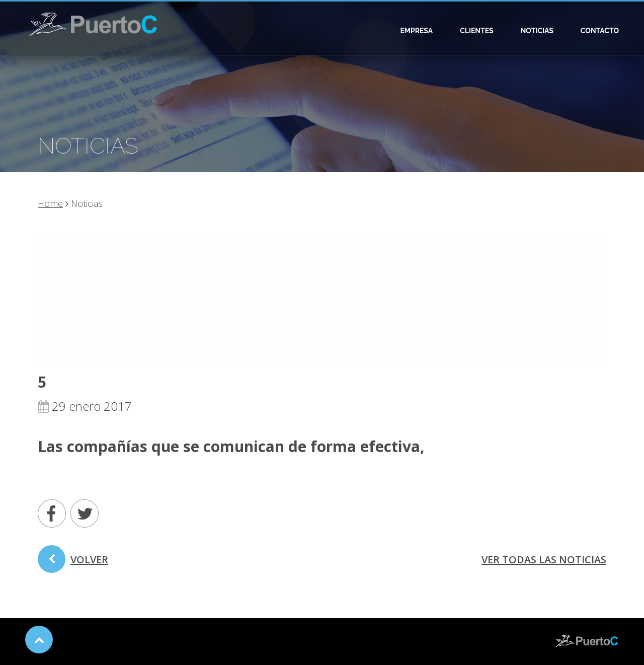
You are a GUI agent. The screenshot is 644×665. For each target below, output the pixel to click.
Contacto (600, 31)
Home (50, 203)
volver (73, 563)
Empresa (416, 31)
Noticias (537, 31)
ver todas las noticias (544, 560)
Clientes (477, 31)
